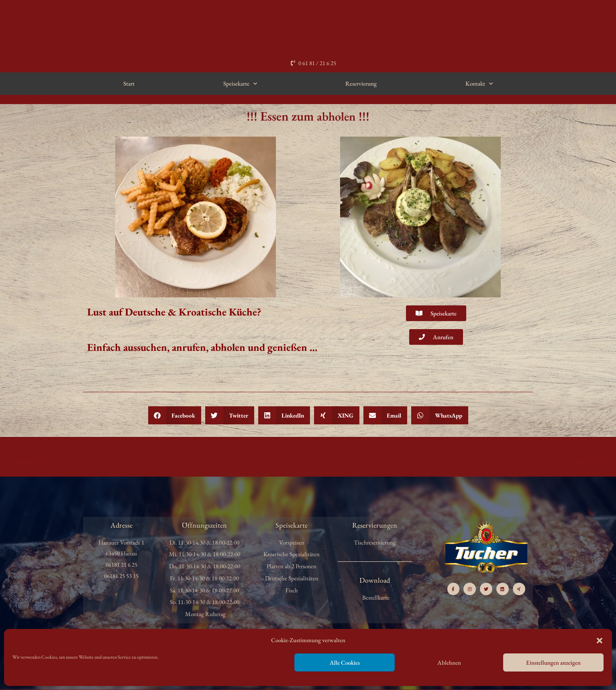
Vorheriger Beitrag (26, 456)
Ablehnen (449, 662)
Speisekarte (240, 84)
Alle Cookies (345, 662)
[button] (600, 641)
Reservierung (361, 83)
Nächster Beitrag (592, 456)
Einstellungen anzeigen (553, 662)
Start (129, 83)
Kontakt (479, 84)
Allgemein (24, 99)
